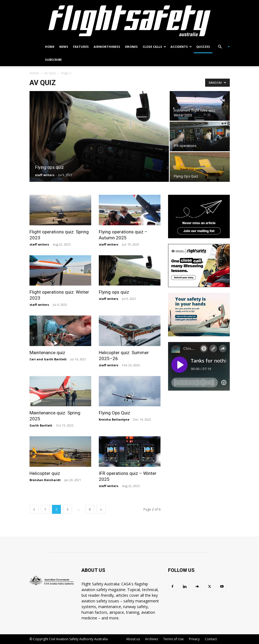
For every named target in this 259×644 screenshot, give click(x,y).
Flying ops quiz (114, 292)
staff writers (45, 175)
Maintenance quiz (47, 353)
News (64, 47)
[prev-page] (34, 509)
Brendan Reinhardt (45, 480)
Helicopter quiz (45, 473)
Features (81, 47)
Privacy (194, 639)
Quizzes (203, 47)
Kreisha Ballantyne (114, 419)
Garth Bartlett (41, 425)
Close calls (154, 47)
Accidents (181, 47)
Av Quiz (50, 73)
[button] (222, 47)
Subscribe (53, 60)
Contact (211, 639)
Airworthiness (107, 47)
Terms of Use (173, 639)
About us (133, 639)
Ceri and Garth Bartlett (48, 359)
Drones (131, 47)
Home (50, 47)
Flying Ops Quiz (114, 413)
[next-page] (101, 509)
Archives (152, 639)
